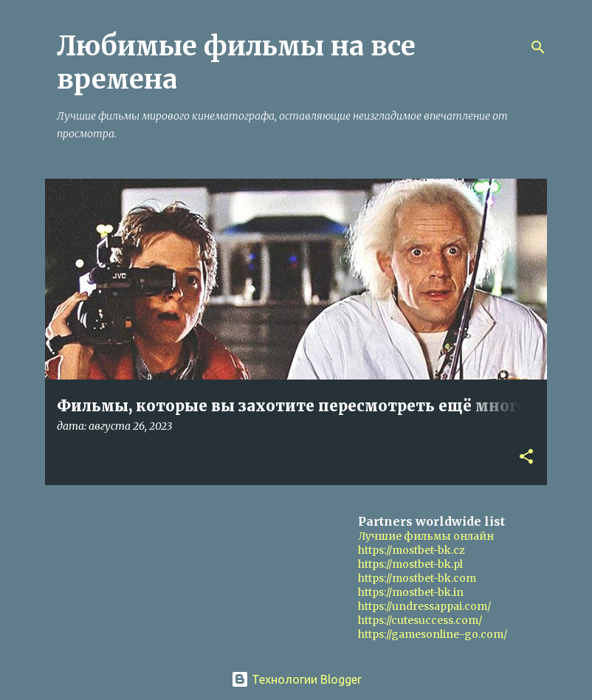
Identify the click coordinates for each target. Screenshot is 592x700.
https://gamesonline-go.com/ (433, 634)
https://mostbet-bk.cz (412, 550)
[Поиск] (538, 47)
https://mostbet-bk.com (417, 578)
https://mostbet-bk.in (411, 592)
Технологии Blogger (296, 679)
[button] (526, 457)
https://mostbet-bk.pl (410, 564)
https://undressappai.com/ (424, 606)
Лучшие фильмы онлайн (426, 536)
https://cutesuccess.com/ (420, 620)
